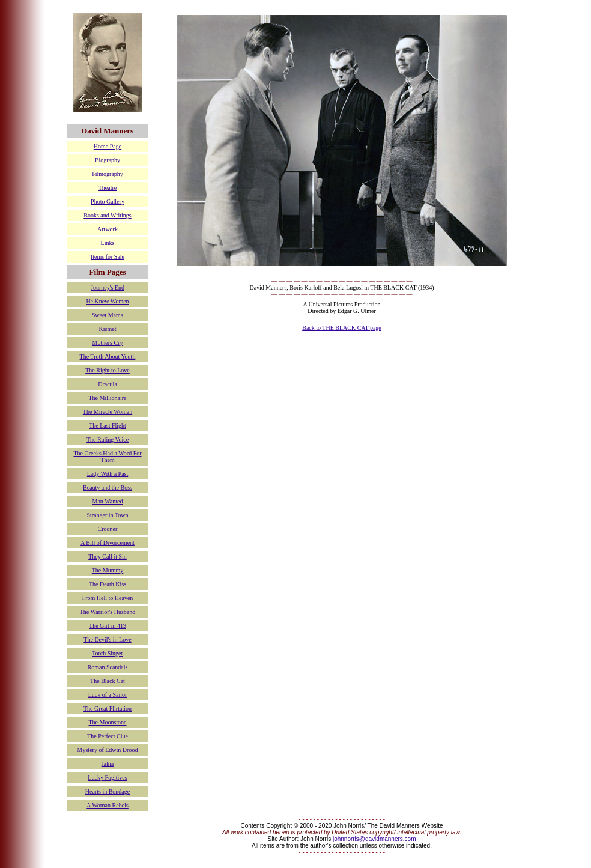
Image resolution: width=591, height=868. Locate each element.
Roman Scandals (108, 667)
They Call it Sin (108, 557)
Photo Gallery (108, 202)
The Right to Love (108, 370)
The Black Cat (108, 681)
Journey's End (108, 287)
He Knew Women (107, 301)
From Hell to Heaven (108, 598)
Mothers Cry (108, 343)
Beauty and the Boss (108, 487)
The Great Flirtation (108, 709)
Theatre (108, 188)
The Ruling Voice (108, 439)
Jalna (108, 764)
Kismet (108, 329)
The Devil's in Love (107, 639)
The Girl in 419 (108, 626)
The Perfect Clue (108, 736)
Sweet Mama (108, 315)
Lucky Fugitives (107, 778)
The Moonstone (107, 722)
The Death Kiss (108, 584)
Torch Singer (108, 653)
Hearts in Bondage (108, 791)
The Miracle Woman (108, 412)
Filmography (108, 174)
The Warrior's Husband (108, 612)
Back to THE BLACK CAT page (342, 328)
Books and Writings (107, 215)
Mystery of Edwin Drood (108, 750)
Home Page (108, 146)
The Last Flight (108, 426)
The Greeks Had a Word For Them (107, 457)
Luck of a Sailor (108, 695)
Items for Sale (108, 257)
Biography (108, 160)
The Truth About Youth (108, 357)
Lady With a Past (108, 474)
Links (108, 243)
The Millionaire (107, 398)
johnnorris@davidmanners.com (374, 839)
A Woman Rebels (108, 805)
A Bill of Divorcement (108, 543)
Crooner (108, 529)
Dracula (108, 384)
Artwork (108, 229)
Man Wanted (108, 501)
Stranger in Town (107, 515)
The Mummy (108, 570)
